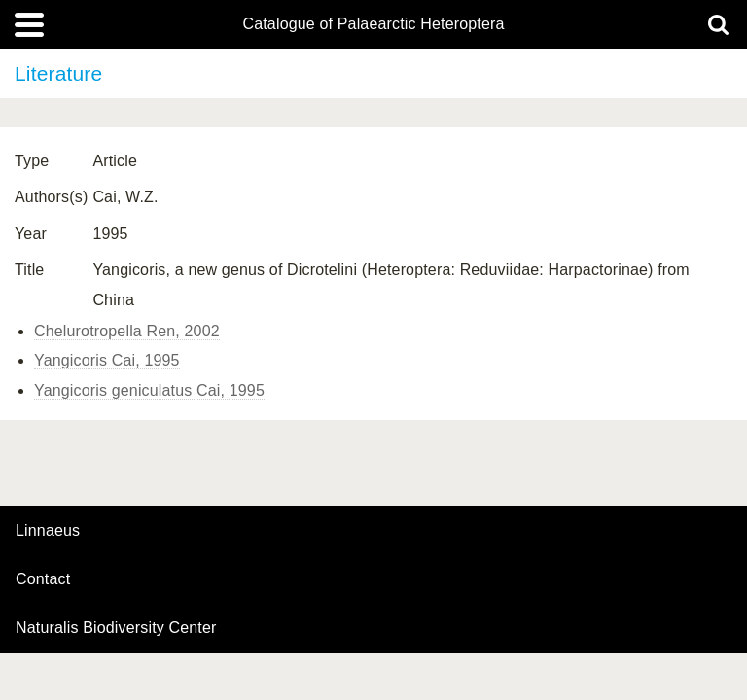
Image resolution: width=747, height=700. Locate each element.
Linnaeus (48, 531)
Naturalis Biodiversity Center (116, 628)
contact (43, 579)
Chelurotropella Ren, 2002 (127, 331)
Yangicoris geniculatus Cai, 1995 (149, 390)
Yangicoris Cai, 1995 (107, 360)
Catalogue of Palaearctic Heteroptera (373, 24)
